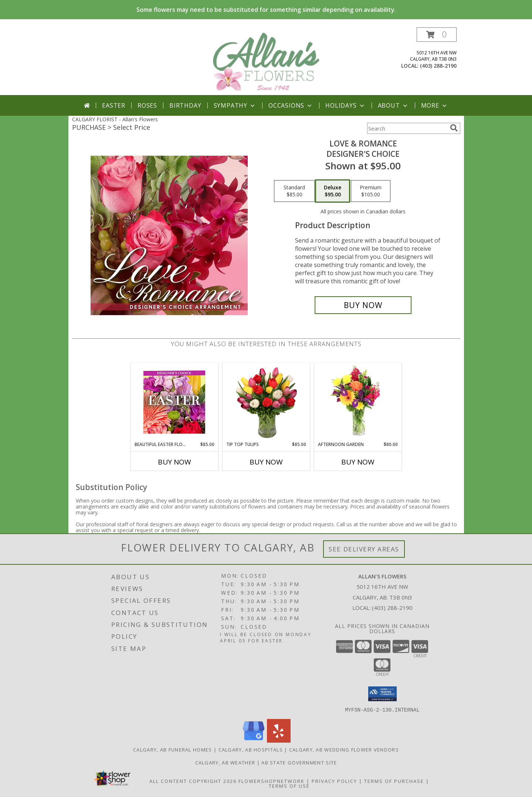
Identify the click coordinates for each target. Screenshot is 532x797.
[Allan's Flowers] (266, 61)
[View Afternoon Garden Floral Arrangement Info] (358, 402)
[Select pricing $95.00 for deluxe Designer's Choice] (333, 191)
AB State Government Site (299, 762)
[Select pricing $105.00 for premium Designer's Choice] (371, 191)
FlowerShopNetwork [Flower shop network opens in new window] (272, 781)
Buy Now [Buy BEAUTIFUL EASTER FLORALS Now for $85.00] (174, 462)
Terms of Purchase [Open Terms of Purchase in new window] (394, 781)
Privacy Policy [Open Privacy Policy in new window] (334, 781)
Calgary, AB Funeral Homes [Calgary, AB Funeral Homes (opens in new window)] (173, 749)
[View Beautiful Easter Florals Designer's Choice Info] (174, 402)
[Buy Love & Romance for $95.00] (363, 305)
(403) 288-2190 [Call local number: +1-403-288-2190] (438, 66)
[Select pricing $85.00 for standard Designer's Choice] (294, 191)
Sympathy (235, 105)
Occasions (291, 105)
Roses (147, 105)
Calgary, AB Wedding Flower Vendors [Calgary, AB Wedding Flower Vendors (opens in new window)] (344, 749)
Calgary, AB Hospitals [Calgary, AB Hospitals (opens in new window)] (251, 749)
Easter (114, 105)
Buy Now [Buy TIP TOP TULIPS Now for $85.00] (266, 462)
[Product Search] (407, 128)
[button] (437, 35)
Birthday (185, 105)
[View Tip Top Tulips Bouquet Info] (266, 402)
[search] (454, 128)
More (435, 105)
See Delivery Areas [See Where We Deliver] (364, 549)
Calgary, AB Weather (225, 762)
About (393, 105)
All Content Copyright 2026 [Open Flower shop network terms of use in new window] (193, 781)
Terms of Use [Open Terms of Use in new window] (289, 786)
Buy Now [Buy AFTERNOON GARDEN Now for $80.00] (358, 462)
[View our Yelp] (279, 740)
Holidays (345, 105)
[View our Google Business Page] (254, 740)
